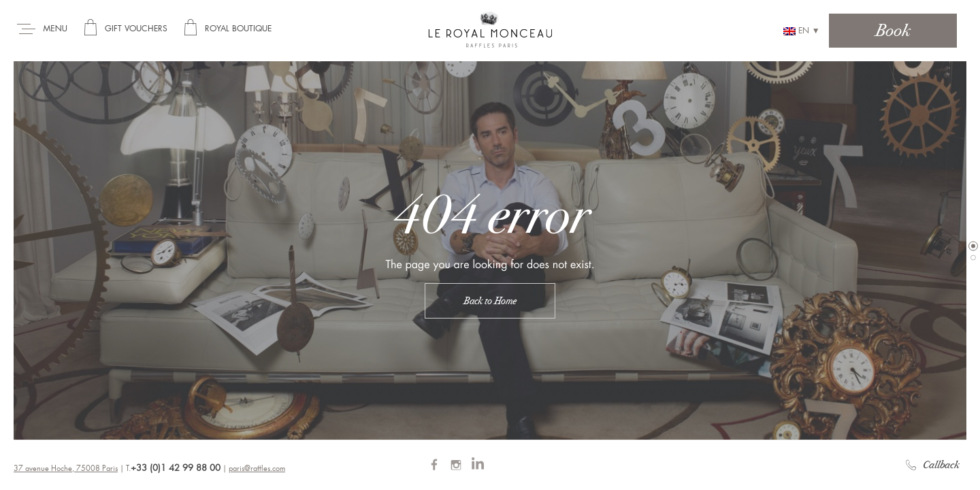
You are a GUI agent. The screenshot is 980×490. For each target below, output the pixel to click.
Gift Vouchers (136, 29)
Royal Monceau (490, 29)
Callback (933, 465)
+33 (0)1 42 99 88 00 (176, 468)
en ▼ (802, 31)
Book (893, 30)
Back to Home (490, 301)
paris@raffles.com (257, 469)
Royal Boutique (238, 29)
